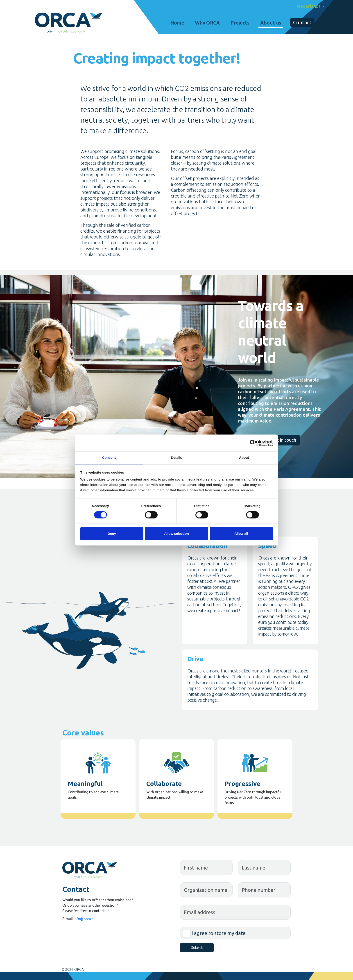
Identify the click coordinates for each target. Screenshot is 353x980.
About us (271, 23)
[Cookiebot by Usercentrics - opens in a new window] (253, 443)
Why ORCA (207, 23)
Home (177, 23)
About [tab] (244, 457)
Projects (240, 23)
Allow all (241, 534)
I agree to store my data (219, 933)
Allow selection (176, 534)
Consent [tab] (109, 457)
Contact (302, 22)
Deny (112, 534)
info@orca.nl (84, 919)
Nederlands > (311, 6)
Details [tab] (176, 457)
